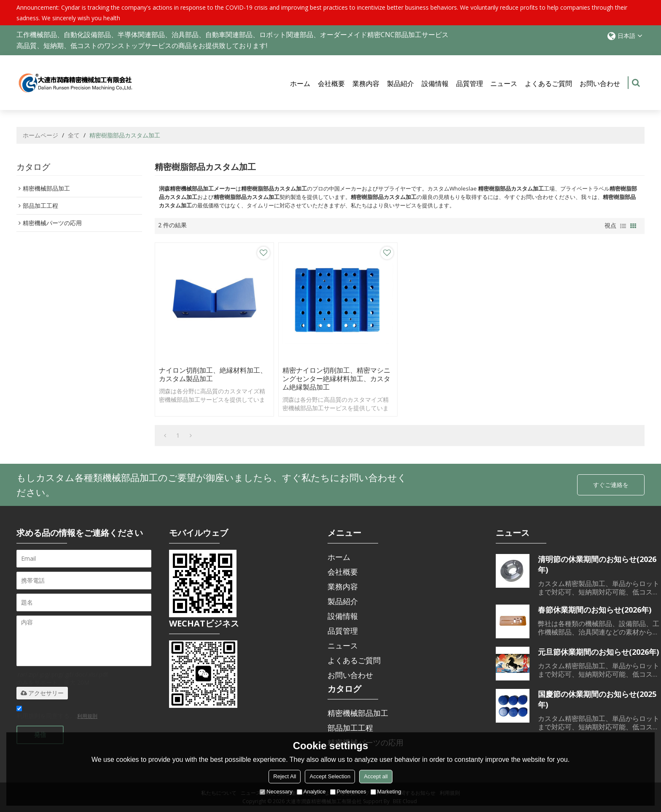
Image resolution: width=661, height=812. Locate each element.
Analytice (311, 792)
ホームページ (40, 135)
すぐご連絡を (611, 485)
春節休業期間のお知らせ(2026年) (595, 610)
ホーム (300, 83)
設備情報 (435, 83)
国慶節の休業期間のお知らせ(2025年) (597, 699)
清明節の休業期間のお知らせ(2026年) (597, 564)
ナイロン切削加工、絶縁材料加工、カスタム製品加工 (213, 374)
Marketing (386, 792)
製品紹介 (400, 83)
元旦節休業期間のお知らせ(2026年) (598, 652)
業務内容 (366, 83)
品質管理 (470, 83)
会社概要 (331, 83)
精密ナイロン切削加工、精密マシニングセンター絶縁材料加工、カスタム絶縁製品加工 (336, 379)
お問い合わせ (600, 83)
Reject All (285, 776)
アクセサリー (42, 693)
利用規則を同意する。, (57, 714)
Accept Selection (330, 776)
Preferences (348, 792)
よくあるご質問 (548, 83)
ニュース (504, 83)
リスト (623, 226)
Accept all (376, 776)
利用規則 (87, 716)
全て (74, 135)
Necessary (276, 792)
